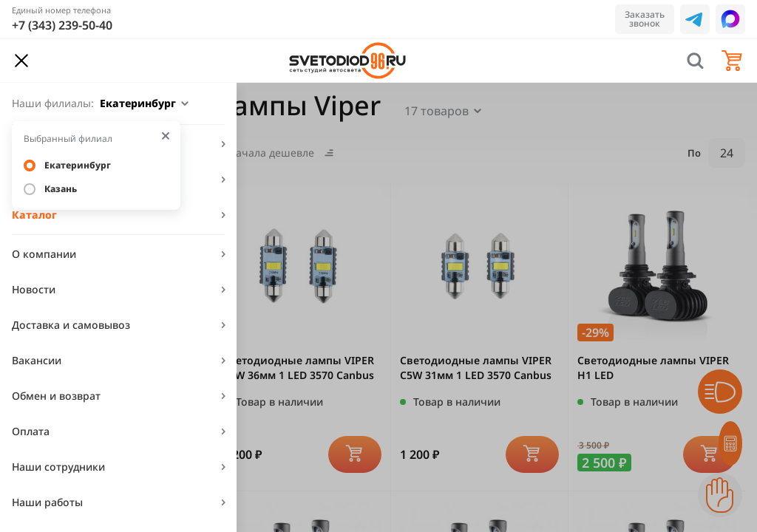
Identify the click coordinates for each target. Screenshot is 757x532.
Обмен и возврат (56, 396)
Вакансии (37, 360)
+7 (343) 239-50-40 (62, 25)
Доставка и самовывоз (71, 325)
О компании (44, 254)
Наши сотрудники (58, 467)
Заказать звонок (645, 19)
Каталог (34, 215)
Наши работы (47, 502)
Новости (34, 289)
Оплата (31, 431)
